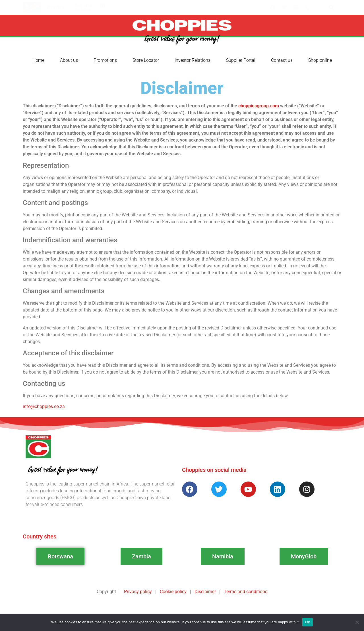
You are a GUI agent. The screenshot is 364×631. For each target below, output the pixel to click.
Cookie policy (173, 592)
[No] (357, 622)
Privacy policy (138, 592)
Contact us (282, 60)
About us (69, 60)
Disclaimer (205, 592)
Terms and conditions (246, 592)
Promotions (105, 60)
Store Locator (146, 60)
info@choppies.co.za (44, 406)
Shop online (320, 60)
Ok (308, 622)
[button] (102, 6)
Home (38, 60)
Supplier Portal (241, 60)
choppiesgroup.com (259, 106)
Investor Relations (193, 60)
